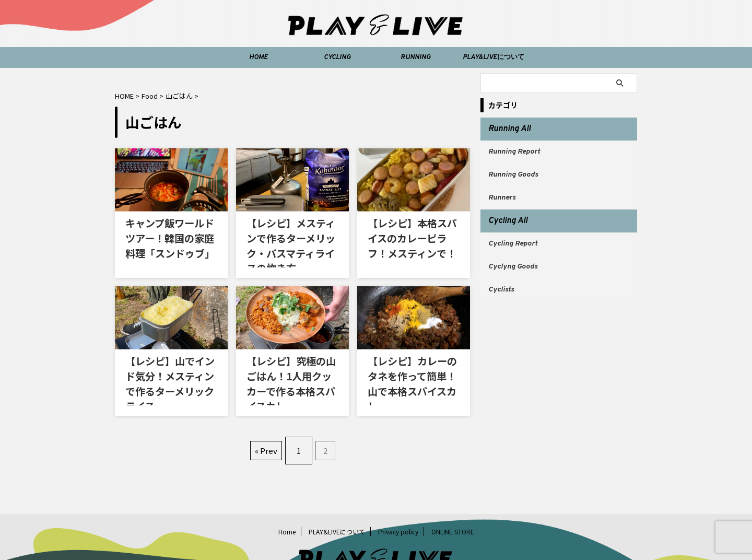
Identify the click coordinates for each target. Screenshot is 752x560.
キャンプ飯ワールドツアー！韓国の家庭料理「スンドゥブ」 (169, 232)
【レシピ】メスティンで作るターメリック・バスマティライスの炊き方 (290, 232)
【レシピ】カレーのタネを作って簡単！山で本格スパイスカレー (412, 355)
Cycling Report (513, 232)
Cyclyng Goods (513, 253)
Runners (502, 190)
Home (287, 493)
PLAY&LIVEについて (494, 57)
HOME (258, 57)
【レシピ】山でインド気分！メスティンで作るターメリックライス (169, 355)
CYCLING (337, 57)
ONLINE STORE (453, 493)
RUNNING (415, 57)
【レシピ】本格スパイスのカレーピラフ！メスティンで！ (412, 232)
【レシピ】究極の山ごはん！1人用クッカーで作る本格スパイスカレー (292, 355)
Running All (505, 128)
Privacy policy (398, 493)
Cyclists (501, 274)
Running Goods (513, 170)
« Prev (269, 416)
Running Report (514, 149)
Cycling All (504, 212)
